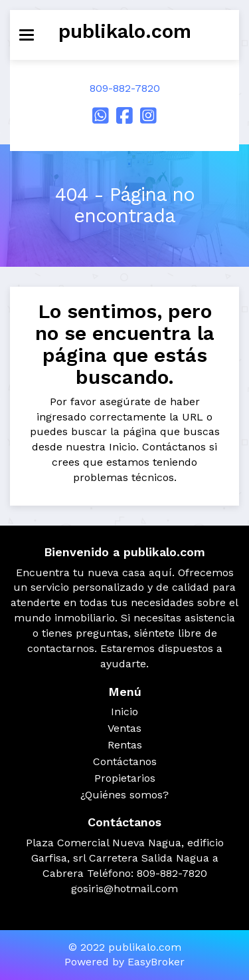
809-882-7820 (125, 88)
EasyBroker (156, 962)
